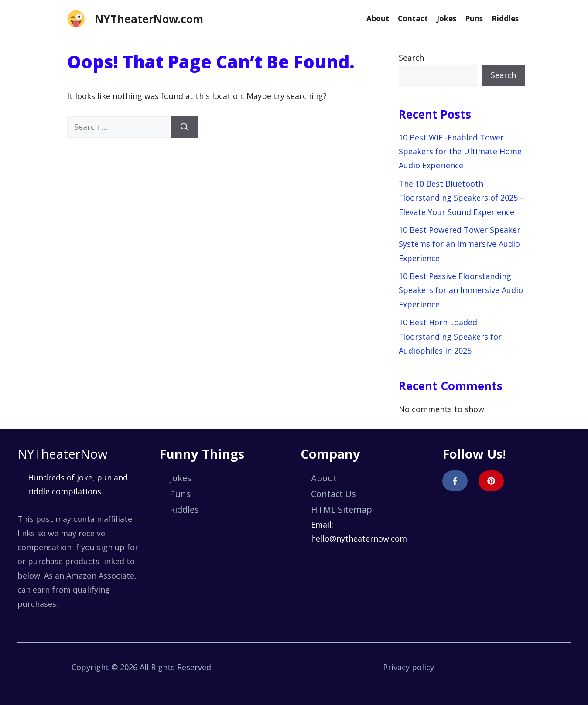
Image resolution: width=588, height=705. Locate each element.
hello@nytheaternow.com (359, 538)
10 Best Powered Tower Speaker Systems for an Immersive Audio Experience (460, 244)
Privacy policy (409, 667)
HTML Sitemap (342, 509)
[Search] (185, 127)
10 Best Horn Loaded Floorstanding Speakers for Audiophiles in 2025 (450, 336)
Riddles (505, 19)
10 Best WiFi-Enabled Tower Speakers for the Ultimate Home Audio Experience (460, 152)
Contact (413, 19)
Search (411, 58)
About (378, 19)
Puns (474, 19)
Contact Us (333, 494)
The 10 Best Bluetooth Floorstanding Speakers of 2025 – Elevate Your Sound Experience (462, 198)
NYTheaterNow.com (149, 19)
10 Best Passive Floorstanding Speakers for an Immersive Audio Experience (461, 290)
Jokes (446, 19)
